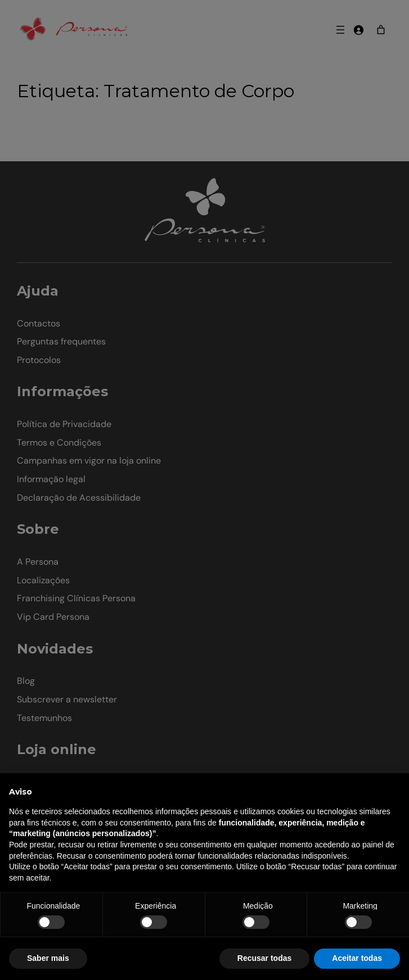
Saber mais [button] (48, 958)
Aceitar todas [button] (357, 958)
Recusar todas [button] (264, 958)
